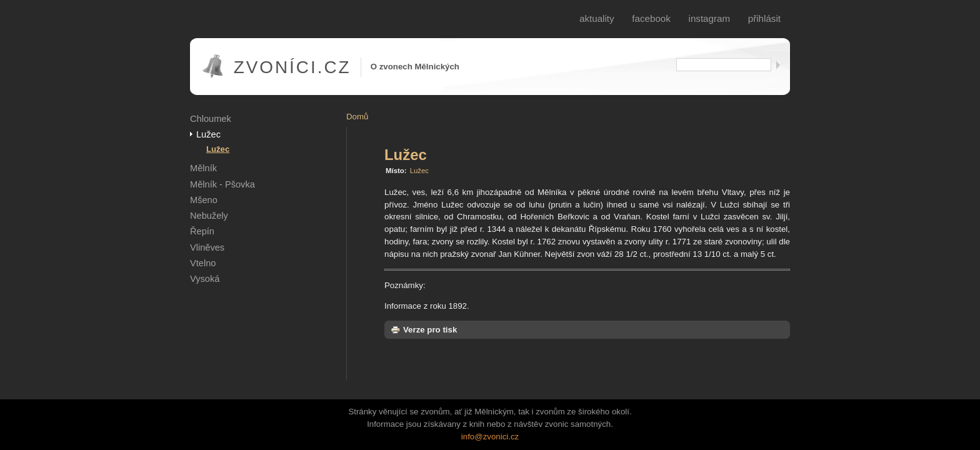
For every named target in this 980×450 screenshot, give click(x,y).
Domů (357, 117)
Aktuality (597, 18)
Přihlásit (764, 18)
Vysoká (205, 279)
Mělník (203, 168)
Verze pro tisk (424, 330)
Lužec (208, 134)
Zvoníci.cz (292, 67)
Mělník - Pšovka (222, 184)
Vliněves (207, 247)
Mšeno (204, 200)
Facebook (651, 18)
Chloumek (211, 119)
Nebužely (209, 216)
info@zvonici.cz (490, 437)
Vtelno (203, 263)
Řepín (202, 231)
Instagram (710, 18)
